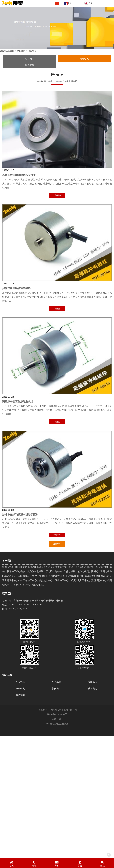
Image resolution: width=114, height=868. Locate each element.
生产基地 (56, 682)
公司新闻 (30, 59)
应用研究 (20, 688)
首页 (12, 51)
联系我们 (20, 695)
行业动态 (32, 51)
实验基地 (93, 682)
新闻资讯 (21, 51)
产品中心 (20, 682)
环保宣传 (30, 65)
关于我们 (93, 688)
